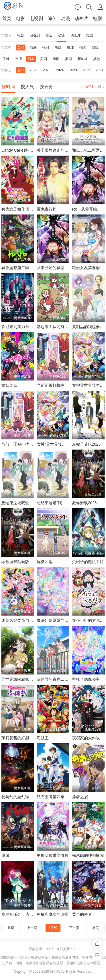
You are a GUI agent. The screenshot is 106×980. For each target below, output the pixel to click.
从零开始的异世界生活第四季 (62, 268)
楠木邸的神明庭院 (88, 855)
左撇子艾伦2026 (86, 444)
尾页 (96, 928)
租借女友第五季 (86, 268)
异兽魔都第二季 (15, 268)
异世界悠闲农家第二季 (21, 679)
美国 (44, 59)
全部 (21, 47)
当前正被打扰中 (51, 385)
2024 (60, 70)
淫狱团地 (45, 562)
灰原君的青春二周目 (55, 679)
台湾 (19, 59)
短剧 (97, 18)
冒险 (95, 47)
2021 (100, 70)
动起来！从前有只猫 (55, 327)
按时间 (8, 87)
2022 (86, 70)
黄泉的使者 (82, 914)
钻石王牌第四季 (51, 797)
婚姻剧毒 (9, 385)
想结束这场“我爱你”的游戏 (60, 503)
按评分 (47, 87)
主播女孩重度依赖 (53, 855)
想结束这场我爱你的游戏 (23, 503)
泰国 (56, 59)
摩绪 (5, 855)
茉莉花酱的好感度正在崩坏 (25, 738)
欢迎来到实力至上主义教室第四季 (31, 327)
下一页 (74, 928)
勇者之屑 (80, 797)
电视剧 (36, 18)
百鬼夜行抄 (47, 209)
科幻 (46, 47)
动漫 (66, 18)
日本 (31, 59)
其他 (97, 59)
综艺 (52, 18)
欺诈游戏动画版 (15, 562)
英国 (68, 59)
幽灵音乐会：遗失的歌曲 (23, 914)
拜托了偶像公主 (86, 679)
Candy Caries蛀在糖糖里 (23, 150)
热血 (58, 47)
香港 (6, 59)
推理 (70, 47)
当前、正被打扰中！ (19, 444)
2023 (73, 70)
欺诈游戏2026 (84, 503)
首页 (7, 18)
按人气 (27, 87)
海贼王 (43, 738)
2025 (47, 70)
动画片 (81, 18)
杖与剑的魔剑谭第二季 (21, 797)
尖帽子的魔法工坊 (88, 562)
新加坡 (83, 59)
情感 (33, 47)
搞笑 (83, 47)
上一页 (32, 928)
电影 (20, 18)
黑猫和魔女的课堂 (53, 914)
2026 (33, 70)
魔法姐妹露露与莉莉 (55, 620)
